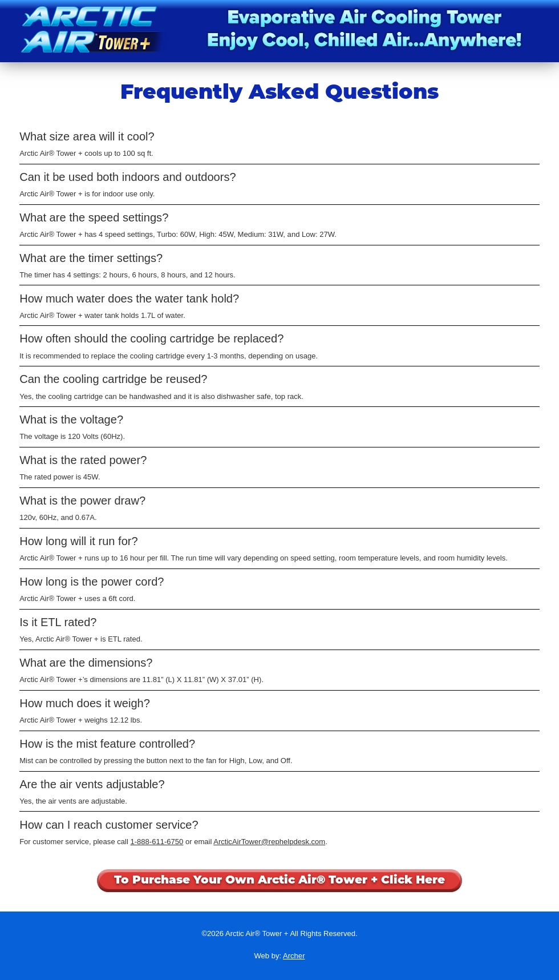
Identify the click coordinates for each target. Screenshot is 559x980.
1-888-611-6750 (157, 842)
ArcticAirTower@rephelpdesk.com (269, 842)
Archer (294, 956)
